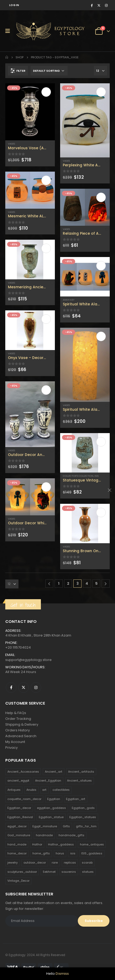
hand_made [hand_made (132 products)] (17, 844)
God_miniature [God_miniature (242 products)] (19, 835)
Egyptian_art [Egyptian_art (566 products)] (76, 799)
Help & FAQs (16, 713)
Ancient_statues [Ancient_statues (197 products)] (79, 781)
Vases (11, 144)
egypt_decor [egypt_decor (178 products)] (17, 826)
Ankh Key (69, 300)
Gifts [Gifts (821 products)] (66, 826)
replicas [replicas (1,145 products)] (70, 863)
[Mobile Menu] (9, 31)
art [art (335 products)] (44, 790)
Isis (97, 476)
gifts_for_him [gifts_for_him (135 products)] (86, 826)
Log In (14, 5)
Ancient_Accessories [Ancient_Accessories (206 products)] (23, 772)
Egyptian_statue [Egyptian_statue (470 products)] (51, 817)
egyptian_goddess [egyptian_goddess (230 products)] (51, 808)
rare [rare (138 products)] (55, 863)
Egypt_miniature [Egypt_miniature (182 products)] (45, 826)
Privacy (11, 748)
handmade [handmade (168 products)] (44, 835)
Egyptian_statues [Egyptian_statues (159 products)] (83, 817)
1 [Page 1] (59, 583)
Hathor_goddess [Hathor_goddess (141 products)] (61, 844)
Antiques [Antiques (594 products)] (14, 790)
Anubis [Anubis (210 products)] (31, 790)
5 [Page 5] (96, 583)
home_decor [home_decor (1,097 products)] (17, 853)
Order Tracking (18, 719)
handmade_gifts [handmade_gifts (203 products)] (71, 835)
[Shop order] (49, 71)
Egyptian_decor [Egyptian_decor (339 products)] (19, 808)
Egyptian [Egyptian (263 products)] (54, 799)
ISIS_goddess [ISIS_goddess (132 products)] (92, 853)
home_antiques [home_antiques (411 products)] (92, 844)
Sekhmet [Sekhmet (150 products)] (49, 872)
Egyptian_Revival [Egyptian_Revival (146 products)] (20, 817)
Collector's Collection (78, 476)
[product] (30, 112)
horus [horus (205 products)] (60, 853)
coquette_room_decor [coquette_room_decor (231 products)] (24, 799)
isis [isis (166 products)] (73, 853)
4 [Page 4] (87, 583)
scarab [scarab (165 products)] (87, 863)
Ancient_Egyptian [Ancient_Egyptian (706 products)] (48, 781)
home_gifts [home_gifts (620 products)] (41, 853)
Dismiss (62, 974)
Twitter (23, 687)
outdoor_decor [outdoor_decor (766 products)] (35, 863)
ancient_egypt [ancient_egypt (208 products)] (18, 781)
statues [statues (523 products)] (88, 872)
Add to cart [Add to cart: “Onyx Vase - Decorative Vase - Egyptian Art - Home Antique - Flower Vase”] (46, 319)
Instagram (36, 687)
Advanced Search (21, 736)
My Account (15, 742)
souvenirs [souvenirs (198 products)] (69, 872)
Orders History (18, 730)
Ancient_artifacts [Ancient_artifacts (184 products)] (81, 772)
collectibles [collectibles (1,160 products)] (61, 790)
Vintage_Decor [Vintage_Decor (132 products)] (18, 881)
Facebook (11, 687)
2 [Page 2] (68, 583)
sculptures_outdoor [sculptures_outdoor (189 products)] (22, 872)
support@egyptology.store (28, 660)
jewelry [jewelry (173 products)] (13, 863)
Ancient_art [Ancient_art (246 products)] (54, 772)
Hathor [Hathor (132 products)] (37, 844)
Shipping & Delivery (22, 724)
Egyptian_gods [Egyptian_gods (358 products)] (83, 808)
